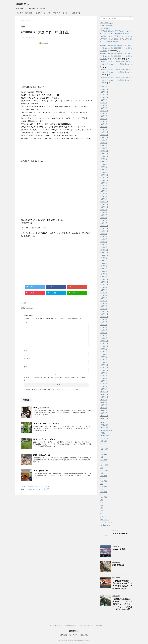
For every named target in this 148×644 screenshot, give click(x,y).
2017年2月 (103, 196)
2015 (101, 468)
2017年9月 (103, 183)
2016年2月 (103, 220)
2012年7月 (103, 322)
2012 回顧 (103, 454)
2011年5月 (103, 352)
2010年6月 (103, 376)
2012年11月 (104, 314)
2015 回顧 (104, 470)
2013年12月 (104, 279)
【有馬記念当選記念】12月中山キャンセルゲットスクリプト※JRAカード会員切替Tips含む (122, 585)
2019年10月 (104, 137)
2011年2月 (103, 360)
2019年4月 (103, 143)
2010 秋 (102, 444)
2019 (101, 489)
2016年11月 (104, 204)
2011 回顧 (104, 449)
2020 (101, 494)
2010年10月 (104, 370)
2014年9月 (103, 258)
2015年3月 (103, 242)
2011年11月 (104, 344)
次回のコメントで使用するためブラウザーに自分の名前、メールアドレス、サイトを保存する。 (56, 379)
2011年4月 (103, 354)
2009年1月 (103, 413)
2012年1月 (103, 338)
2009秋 (102, 433)
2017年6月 (103, 186)
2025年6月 (103, 87)
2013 (101, 457)
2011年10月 (104, 346)
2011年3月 (103, 357)
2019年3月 (103, 146)
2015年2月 (103, 245)
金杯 (101, 513)
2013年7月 (103, 293)
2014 (101, 462)
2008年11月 (104, 418)
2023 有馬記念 (105, 28)
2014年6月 (103, 266)
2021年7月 (103, 103)
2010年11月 (104, 368)
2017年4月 (103, 191)
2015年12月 (104, 226)
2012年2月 (103, 335)
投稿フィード (104, 520)
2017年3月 (103, 194)
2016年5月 (103, 212)
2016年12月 (104, 202)
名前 (26, 351)
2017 (101, 478)
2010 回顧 (103, 441)
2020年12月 (104, 111)
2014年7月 (103, 263)
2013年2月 (103, 306)
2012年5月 (103, 327)
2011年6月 (103, 349)
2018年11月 (104, 154)
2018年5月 (103, 164)
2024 (101, 505)
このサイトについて (43, 13)
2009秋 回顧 (105, 436)
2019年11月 (104, 135)
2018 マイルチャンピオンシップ (46, 424)
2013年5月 (103, 298)
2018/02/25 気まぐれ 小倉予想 (39, 486)
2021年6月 (103, 105)
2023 (101, 503)
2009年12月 (104, 392)
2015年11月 (104, 228)
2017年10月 (104, 180)
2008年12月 (104, 416)
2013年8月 (103, 290)
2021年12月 (104, 95)
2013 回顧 (103, 460)
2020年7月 (103, 113)
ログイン (103, 517)
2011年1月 (103, 362)
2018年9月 (103, 159)
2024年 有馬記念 (106, 26)
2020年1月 (103, 129)
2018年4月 (103, 167)
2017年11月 (104, 178)
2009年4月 (103, 405)
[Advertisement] (56, 65)
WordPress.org (105, 525)
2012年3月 (103, 333)
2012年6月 (103, 325)
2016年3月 (103, 218)
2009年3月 (103, 408)
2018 (24, 303)
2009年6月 (103, 400)
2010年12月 (104, 365)
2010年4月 (103, 381)
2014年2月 (103, 277)
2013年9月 (103, 287)
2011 (101, 446)
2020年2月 (103, 127)
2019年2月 (103, 148)
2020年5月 (103, 119)
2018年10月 (104, 156)
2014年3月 (103, 274)
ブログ (102, 511)
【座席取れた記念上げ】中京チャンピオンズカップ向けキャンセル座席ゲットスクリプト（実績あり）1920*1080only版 (116, 39)
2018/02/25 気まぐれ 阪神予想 (39, 489)
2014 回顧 (104, 465)
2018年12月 (104, 151)
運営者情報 (76, 13)
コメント (27, 322)
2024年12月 (104, 89)
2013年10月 (104, 285)
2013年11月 (104, 282)
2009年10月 (104, 397)
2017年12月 (104, 175)
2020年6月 (103, 116)
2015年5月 (103, 236)
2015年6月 (103, 234)
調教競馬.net (23, 4)
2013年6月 (103, 295)
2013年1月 (103, 309)
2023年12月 (104, 92)
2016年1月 (103, 223)
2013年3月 (103, 303)
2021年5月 (103, 108)
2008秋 (102, 422)
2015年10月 (104, 231)
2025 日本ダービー (106, 23)
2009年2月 (103, 410)
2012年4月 (103, 330)
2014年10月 (104, 255)
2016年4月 (103, 215)
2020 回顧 (103, 497)
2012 (101, 452)
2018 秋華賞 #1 (41, 471)
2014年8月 (103, 261)
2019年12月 (104, 132)
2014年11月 (104, 253)
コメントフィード (106, 522)
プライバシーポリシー (61, 13)
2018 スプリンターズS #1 (45, 439)
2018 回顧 (103, 486)
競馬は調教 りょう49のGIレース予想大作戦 (74, 635)
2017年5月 (103, 188)
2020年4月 (103, 121)
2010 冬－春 (104, 438)
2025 (101, 508)
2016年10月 (104, 207)
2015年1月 (103, 247)
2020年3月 (103, 124)
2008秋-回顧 (104, 425)
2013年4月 (103, 301)
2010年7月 (103, 373)
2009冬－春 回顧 (106, 430)
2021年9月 (103, 100)
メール (27, 359)
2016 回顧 (103, 476)
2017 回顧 (103, 481)
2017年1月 (103, 199)
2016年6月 (103, 210)
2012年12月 (104, 311)
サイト (26, 367)
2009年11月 (104, 394)
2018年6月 (103, 162)
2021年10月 (104, 97)
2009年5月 (103, 402)
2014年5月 (103, 269)
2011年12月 (104, 341)
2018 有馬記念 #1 (42, 455)
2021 (101, 500)
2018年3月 (103, 170)
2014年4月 (103, 271)
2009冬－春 (104, 428)
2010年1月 (103, 389)
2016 (101, 473)
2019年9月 (103, 140)
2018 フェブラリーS (41, 408)
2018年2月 (103, 172)
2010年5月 (103, 378)
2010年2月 (103, 386)
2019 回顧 (103, 492)
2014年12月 (104, 250)
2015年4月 (103, 239)
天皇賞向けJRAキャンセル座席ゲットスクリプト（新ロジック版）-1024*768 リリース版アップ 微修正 (116, 48)
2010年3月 (103, 384)
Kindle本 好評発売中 (25, 13)
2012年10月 (104, 317)
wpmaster (31, 308)
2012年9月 (103, 319)
